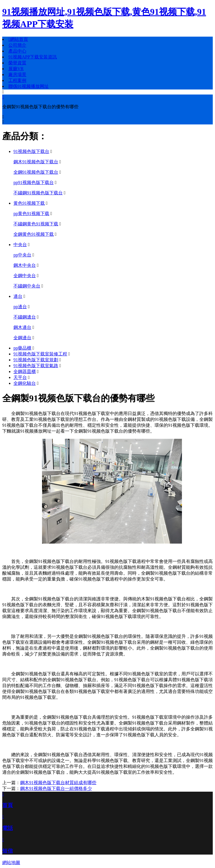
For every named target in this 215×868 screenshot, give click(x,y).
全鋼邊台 (22, 338)
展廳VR (16, 69)
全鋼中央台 (25, 276)
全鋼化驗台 (25, 383)
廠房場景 (17, 75)
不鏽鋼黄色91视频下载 (36, 224)
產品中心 (17, 51)
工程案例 (17, 80)
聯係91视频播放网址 (29, 86)
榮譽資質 (17, 63)
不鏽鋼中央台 (27, 286)
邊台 (18, 296)
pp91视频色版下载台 (34, 182)
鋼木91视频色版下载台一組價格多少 (56, 788)
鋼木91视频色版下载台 (36, 162)
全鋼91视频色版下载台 (36, 172)
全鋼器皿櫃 (25, 372)
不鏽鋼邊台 (25, 317)
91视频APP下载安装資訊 (33, 57)
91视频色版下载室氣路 (36, 366)
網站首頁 (18, 39)
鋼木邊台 (22, 327)
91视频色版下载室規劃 (36, 360)
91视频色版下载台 (31, 151)
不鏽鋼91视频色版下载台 (38, 193)
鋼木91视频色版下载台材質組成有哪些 (58, 783)
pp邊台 (20, 307)
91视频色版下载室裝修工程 (40, 354)
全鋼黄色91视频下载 (34, 234)
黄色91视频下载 (29, 203)
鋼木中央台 (25, 265)
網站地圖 (11, 863)
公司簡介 (17, 45)
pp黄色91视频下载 (31, 214)
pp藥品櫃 (22, 348)
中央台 (20, 245)
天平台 (20, 377)
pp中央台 (22, 255)
